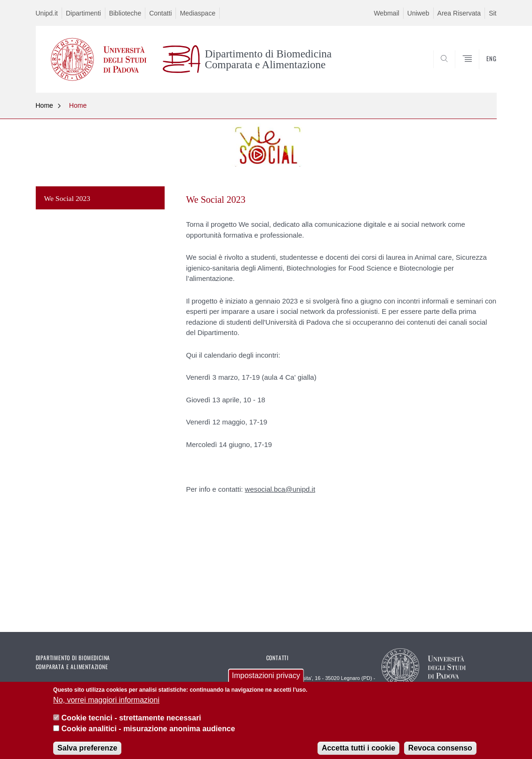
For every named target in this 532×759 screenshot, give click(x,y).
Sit (492, 13)
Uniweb (418, 13)
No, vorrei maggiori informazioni (106, 705)
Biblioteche (125, 13)
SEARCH (480, 70)
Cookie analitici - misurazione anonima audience (148, 734)
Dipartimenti (83, 13)
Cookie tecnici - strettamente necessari (131, 723)
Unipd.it (47, 13)
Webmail (387, 13)
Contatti (160, 13)
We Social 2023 (67, 198)
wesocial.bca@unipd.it (280, 489)
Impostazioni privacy (266, 681)
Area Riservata (459, 13)
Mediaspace (198, 13)
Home (44, 105)
